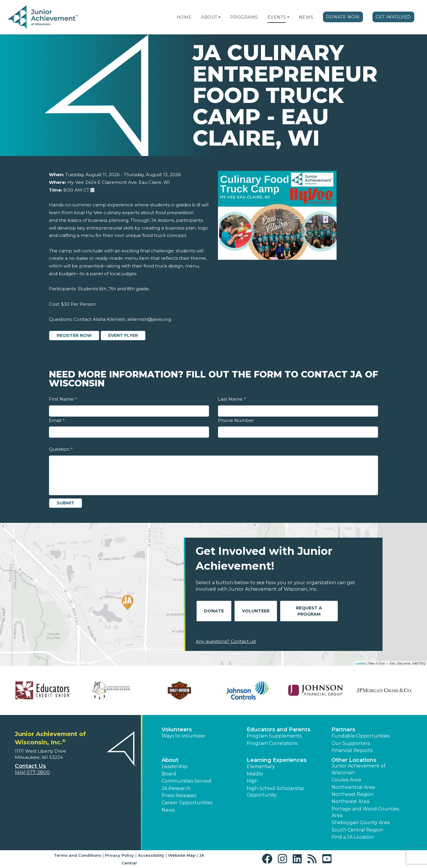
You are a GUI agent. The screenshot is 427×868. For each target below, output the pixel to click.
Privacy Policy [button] (120, 855)
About (209, 17)
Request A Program (309, 611)
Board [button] (169, 774)
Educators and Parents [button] (279, 730)
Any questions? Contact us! (226, 641)
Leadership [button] (175, 766)
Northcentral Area (353, 787)
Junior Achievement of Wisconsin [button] (359, 769)
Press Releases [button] (179, 795)
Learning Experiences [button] (277, 760)
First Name (63, 399)
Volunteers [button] (177, 730)
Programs (244, 17)
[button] (219, 17)
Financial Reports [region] (352, 750)
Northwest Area (350, 801)
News (306, 17)
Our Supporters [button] (351, 743)
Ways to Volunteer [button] (184, 736)
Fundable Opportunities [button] (361, 736)
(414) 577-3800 (32, 772)
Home (184, 17)
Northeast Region (353, 794)
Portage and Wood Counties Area (365, 812)
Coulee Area (346, 780)
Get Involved (393, 17)
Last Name (232, 399)
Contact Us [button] (30, 766)
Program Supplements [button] (274, 736)
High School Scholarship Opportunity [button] (275, 792)
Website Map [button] (182, 855)
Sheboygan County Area (361, 822)
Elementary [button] (261, 766)
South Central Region (357, 830)
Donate (214, 611)
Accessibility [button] (151, 855)
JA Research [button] (176, 788)
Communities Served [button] (186, 781)
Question (61, 449)
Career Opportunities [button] (187, 803)
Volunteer (256, 611)
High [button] (252, 781)
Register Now (74, 335)
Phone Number (236, 420)
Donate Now (343, 17)
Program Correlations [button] (272, 743)
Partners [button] (343, 730)
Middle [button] (255, 774)
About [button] (170, 760)
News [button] (168, 810)
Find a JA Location (353, 837)
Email (57, 420)
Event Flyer (123, 335)
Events (277, 17)
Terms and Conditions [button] (78, 855)
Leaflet (360, 663)
